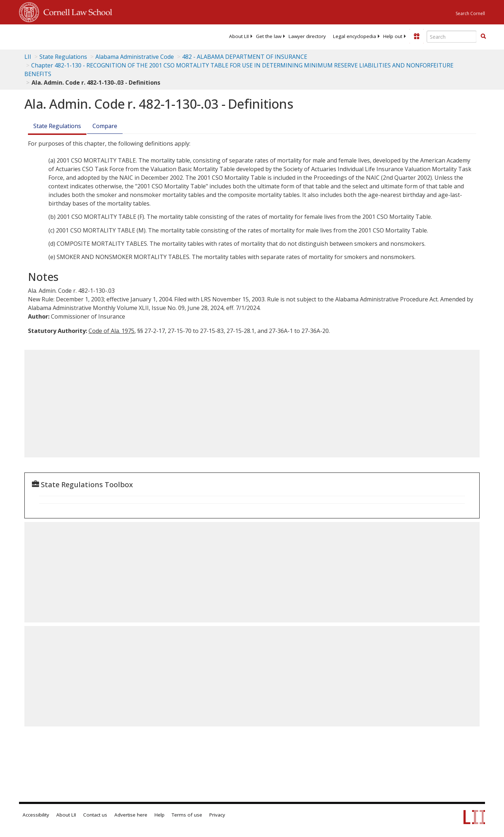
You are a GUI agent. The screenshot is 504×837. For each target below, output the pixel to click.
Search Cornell (470, 13)
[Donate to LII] (417, 36)
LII (28, 57)
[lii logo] (100, 36)
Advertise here (131, 815)
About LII (239, 36)
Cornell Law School (76, 11)
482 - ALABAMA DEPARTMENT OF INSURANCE (245, 57)
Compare (105, 126)
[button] (483, 36)
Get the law (269, 36)
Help (160, 815)
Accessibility (36, 815)
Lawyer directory (307, 36)
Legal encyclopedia (355, 36)
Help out (393, 36)
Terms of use (187, 815)
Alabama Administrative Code (135, 57)
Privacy (217, 815)
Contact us (95, 815)
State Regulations (63, 57)
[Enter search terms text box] (452, 37)
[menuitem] (239, 36)
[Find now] (483, 37)
